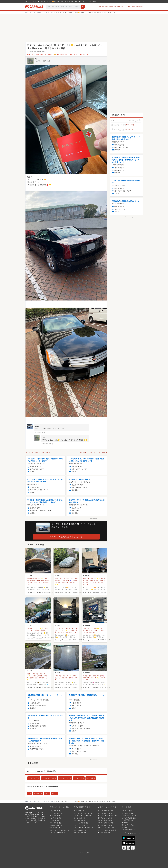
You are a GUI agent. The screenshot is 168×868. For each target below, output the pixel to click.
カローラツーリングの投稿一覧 (84, 828)
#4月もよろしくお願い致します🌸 (94, 676)
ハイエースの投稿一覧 (81, 823)
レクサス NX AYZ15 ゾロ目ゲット (38, 452)
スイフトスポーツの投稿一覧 (83, 813)
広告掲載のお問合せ (128, 830)
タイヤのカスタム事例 (105, 813)
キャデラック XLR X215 (42, 61)
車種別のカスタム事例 (106, 7)
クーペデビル (38, 793)
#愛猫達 (43, 630)
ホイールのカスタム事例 (106, 811)
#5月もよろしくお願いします (64, 628)
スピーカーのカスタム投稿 (106, 828)
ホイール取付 (91, 778)
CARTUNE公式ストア (129, 816)
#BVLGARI (40, 581)
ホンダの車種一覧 (55, 816)
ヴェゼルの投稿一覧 (80, 830)
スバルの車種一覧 (55, 821)
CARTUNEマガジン (128, 813)
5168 (37, 426)
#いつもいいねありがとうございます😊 (42, 54)
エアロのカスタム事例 (105, 825)
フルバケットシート (65, 778)
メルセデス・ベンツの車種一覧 (59, 830)
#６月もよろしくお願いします (64, 579)
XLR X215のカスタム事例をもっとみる (66, 537)
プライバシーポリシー (129, 825)
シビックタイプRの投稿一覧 (83, 816)
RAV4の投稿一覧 (79, 811)
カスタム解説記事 (137, 7)
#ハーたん (61, 632)
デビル (47, 793)
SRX (30, 793)
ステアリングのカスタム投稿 (107, 830)
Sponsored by (93, 518)
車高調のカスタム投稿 (105, 818)
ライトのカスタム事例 (105, 821)
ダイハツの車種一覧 (56, 825)
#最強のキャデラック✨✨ (35, 579)
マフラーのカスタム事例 (106, 823)
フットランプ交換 (34, 778)
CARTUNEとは (127, 811)
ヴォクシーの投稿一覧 (81, 825)
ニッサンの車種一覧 (56, 813)
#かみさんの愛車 (37, 676)
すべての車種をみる (80, 833)
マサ (36, 59)
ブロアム (54, 793)
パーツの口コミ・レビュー (122, 7)
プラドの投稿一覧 (79, 821)
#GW (96, 630)
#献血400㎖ (84, 54)
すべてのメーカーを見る (57, 833)
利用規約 (125, 822)
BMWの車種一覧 (55, 828)
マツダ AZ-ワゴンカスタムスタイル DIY (92, 452)
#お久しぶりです (71, 632)
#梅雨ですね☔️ (66, 581)
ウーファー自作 (79, 778)
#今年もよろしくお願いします (68, 54)
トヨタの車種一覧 (55, 811)
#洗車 (37, 630)
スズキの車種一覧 (55, 823)
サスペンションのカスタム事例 (108, 816)
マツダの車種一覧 (55, 818)
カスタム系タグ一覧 (104, 833)
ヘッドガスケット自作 (49, 778)
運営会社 (125, 827)
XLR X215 (30, 576)
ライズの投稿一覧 (79, 818)
